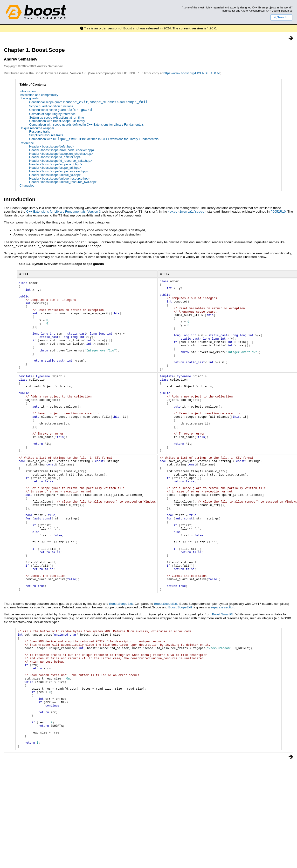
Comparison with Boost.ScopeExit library (57, 121)
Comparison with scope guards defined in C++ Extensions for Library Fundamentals (86, 124)
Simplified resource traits (46, 135)
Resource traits (40, 132)
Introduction (28, 91)
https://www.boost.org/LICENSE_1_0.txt (192, 73)
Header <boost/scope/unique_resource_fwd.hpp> (63, 182)
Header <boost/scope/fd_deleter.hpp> (55, 157)
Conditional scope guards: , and (88, 103)
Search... (281, 17)
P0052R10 (278, 212)
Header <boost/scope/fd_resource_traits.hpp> (61, 161)
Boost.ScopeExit (121, 668)
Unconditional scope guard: (61, 110)
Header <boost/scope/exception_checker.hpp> (61, 154)
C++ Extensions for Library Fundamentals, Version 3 (64, 212)
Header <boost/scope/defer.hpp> (52, 146)
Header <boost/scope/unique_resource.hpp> (60, 178)
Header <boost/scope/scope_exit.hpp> (56, 164)
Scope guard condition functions (51, 106)
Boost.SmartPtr (223, 679)
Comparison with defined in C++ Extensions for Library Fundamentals (94, 139)
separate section (222, 672)
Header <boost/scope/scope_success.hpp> (59, 171)
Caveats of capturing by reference (52, 114)
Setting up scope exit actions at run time (57, 118)
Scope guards (29, 98)
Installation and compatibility (39, 95)
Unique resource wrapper (37, 128)
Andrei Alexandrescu (253, 11)
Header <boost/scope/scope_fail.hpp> (55, 168)
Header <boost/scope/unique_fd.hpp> (55, 175)
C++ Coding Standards (279, 11)
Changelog (27, 185)
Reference (27, 143)
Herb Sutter (229, 11)
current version (191, 28)
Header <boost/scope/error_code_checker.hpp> (62, 150)
